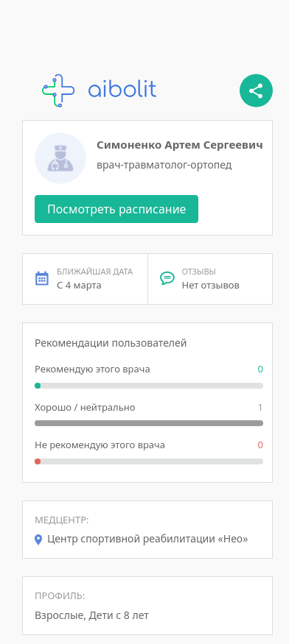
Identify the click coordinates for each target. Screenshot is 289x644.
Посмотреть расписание (116, 209)
